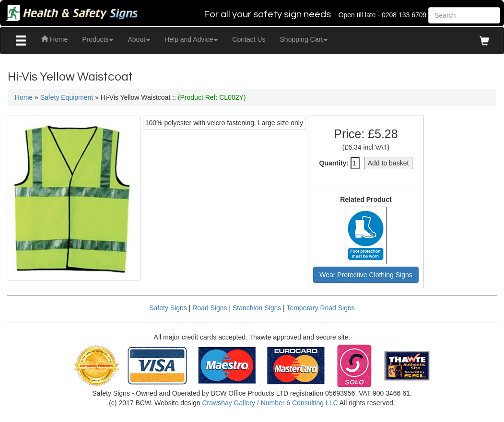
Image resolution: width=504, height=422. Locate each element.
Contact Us (249, 39)
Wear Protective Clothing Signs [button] (366, 275)
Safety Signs (168, 308)
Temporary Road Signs (320, 308)
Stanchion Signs (257, 308)
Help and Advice (191, 39)
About (139, 39)
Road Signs (210, 308)
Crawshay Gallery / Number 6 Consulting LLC (270, 403)
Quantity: (334, 163)
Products (98, 39)
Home (54, 39)
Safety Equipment (67, 97)
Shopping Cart (304, 39)
